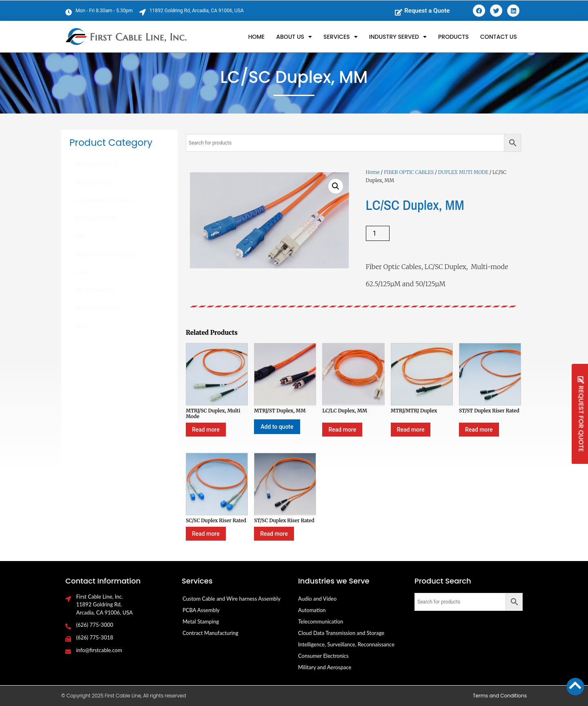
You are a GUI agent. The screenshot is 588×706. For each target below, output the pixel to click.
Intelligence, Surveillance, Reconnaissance (346, 644)
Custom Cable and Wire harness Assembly (232, 599)
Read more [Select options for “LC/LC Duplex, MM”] (342, 430)
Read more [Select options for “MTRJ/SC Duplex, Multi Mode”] (206, 430)
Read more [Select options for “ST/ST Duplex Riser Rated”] (479, 430)
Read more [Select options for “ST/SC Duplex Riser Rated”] (274, 534)
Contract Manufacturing (210, 633)
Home (257, 37)
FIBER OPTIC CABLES (409, 172)
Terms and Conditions (500, 696)
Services (341, 37)
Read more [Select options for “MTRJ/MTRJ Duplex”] (411, 430)
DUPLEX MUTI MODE (463, 172)
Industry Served (398, 37)
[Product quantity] (378, 233)
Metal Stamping (201, 621)
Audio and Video (317, 599)
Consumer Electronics (323, 656)
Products (453, 37)
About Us (294, 37)
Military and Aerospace (325, 667)
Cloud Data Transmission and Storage (341, 633)
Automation (312, 610)
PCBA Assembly (201, 610)
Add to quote (277, 427)
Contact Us (499, 37)
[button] (336, 186)
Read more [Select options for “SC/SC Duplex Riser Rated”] (206, 534)
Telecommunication (321, 621)
